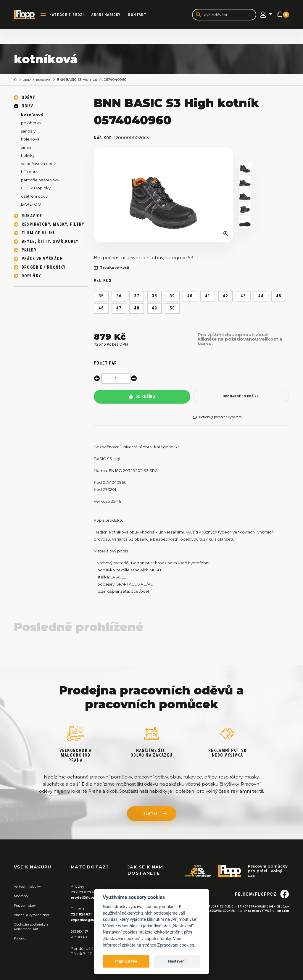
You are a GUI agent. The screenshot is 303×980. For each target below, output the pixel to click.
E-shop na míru (243, 923)
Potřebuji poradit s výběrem (223, 419)
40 (190, 297)
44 (261, 297)
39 (172, 297)
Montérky (23, 897)
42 (226, 297)
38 (155, 297)
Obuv (29, 80)
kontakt (150, 815)
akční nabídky (111, 15)
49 (155, 309)
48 (137, 309)
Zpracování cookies (176, 945)
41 (208, 297)
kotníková (49, 80)
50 (172, 309)
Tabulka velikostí (115, 269)
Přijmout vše (126, 961)
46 (101, 309)
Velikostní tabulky (31, 887)
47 (119, 309)
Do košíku (142, 398)
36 (119, 297)
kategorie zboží (72, 15)
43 (243, 297)
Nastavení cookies (213, 923)
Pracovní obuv (28, 906)
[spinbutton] (117, 379)
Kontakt (143, 15)
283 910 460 (82, 937)
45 (279, 297)
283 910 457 (82, 931)
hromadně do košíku (241, 398)
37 (137, 297)
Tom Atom (281, 923)
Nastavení (177, 961)
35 (101, 297)
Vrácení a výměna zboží (36, 915)
